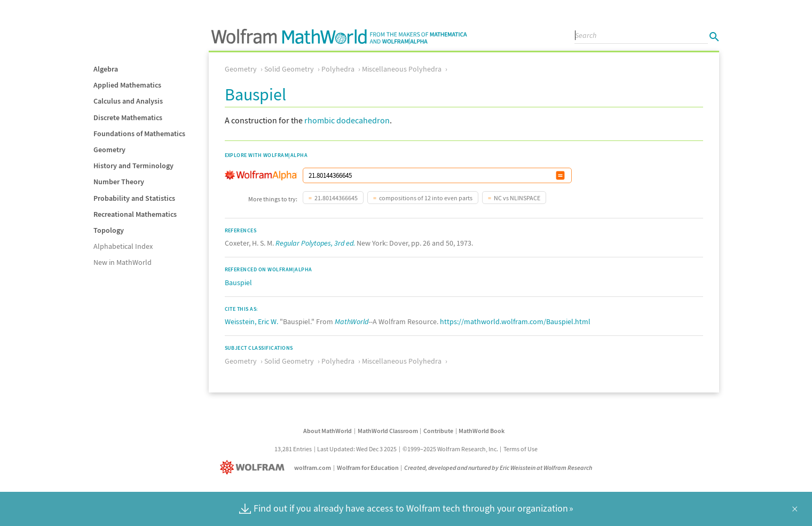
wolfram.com (313, 468)
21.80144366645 (336, 198)
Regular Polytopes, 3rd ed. (315, 243)
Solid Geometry (289, 69)
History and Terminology (133, 166)
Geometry (109, 150)
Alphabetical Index (123, 246)
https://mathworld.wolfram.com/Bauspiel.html (515, 321)
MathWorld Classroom (388, 431)
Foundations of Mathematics (139, 134)
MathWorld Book (482, 431)
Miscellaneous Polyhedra (402, 69)
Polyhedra (338, 69)
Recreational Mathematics (135, 214)
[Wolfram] (254, 468)
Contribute (438, 431)
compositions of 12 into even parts (426, 198)
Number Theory (119, 182)
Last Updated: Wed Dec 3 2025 (357, 449)
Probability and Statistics (134, 198)
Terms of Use (521, 449)
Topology (109, 230)
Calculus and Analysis (128, 101)
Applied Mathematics (127, 85)
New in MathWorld (123, 262)
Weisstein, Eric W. (251, 321)
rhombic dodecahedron (347, 120)
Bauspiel (238, 282)
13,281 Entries (293, 449)
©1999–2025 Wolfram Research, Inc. (450, 449)
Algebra (106, 69)
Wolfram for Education (368, 468)
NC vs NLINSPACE (517, 198)
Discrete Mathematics (128, 117)
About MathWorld (328, 431)
